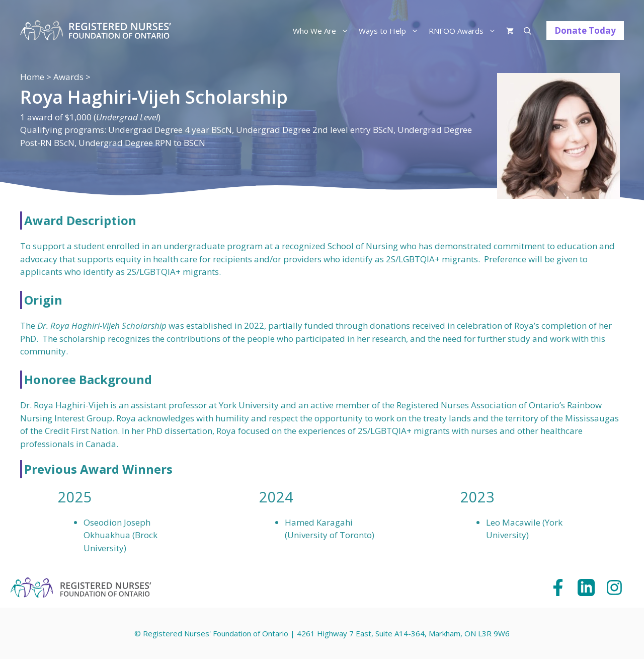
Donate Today (585, 30)
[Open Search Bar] (528, 31)
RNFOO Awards (465, 31)
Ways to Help (391, 31)
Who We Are (323, 31)
